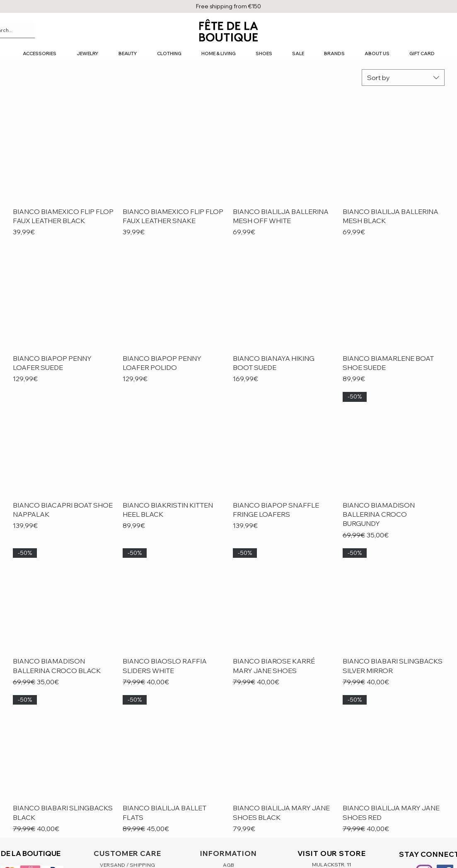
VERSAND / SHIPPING (127, 865)
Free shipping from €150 (228, 6)
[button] (39, 54)
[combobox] (403, 78)
